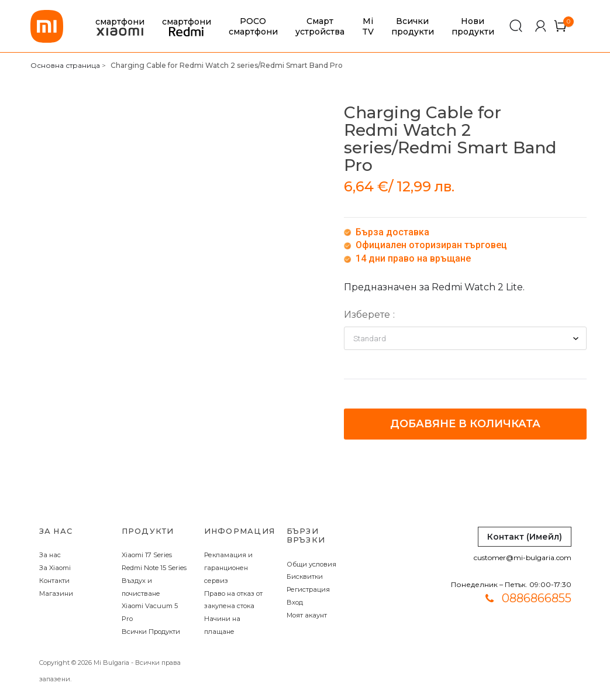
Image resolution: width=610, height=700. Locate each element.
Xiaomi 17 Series (147, 555)
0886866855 (537, 598)
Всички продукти (413, 26)
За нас (50, 555)
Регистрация (308, 589)
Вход (295, 602)
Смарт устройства (320, 26)
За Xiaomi (55, 568)
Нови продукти (473, 26)
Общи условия (311, 564)
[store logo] (47, 26)
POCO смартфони (253, 26)
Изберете (367, 315)
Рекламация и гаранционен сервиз (228, 568)
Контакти (54, 581)
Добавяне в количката (465, 424)
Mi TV (368, 26)
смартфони (120, 27)
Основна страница (65, 65)
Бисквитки (305, 577)
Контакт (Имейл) (525, 537)
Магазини (56, 593)
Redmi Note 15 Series (154, 568)
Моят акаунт (307, 615)
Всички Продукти (151, 632)
